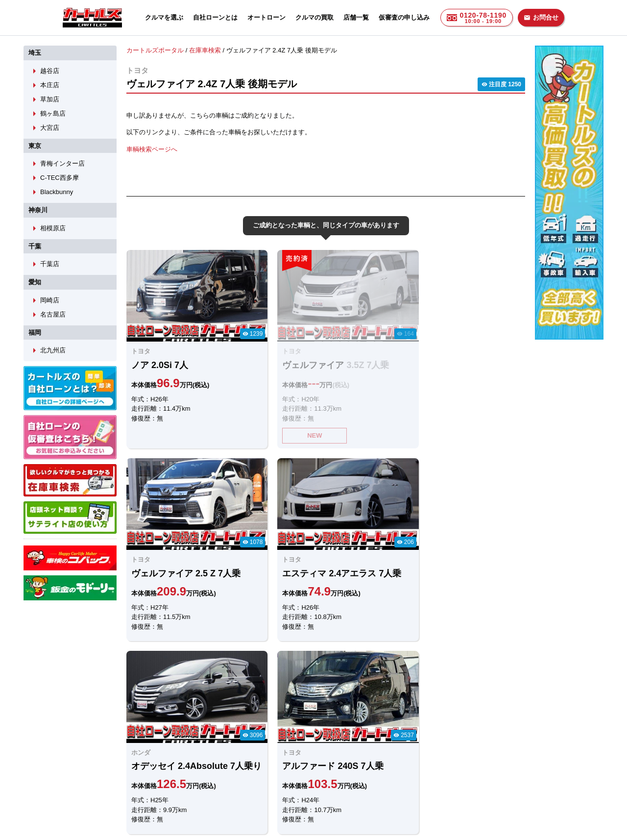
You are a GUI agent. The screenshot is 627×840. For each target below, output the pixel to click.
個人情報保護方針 (412, 785)
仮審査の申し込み (404, 17)
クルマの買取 (314, 17)
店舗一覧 (356, 17)
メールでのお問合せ (255, 733)
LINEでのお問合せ (158, 733)
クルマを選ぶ (164, 17)
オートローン (266, 17)
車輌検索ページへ (152, 149)
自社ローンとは (215, 17)
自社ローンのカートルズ (303, 785)
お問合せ (541, 17)
